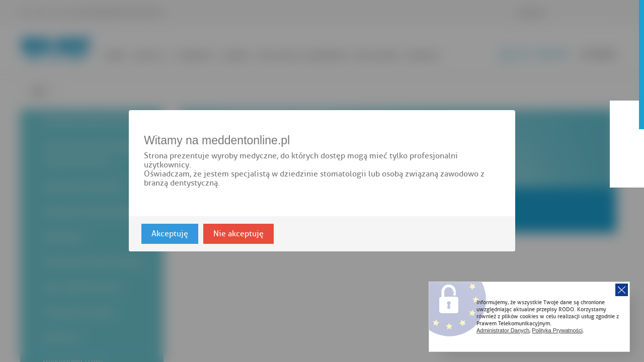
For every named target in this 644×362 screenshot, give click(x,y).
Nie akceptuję (238, 234)
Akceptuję (170, 234)
